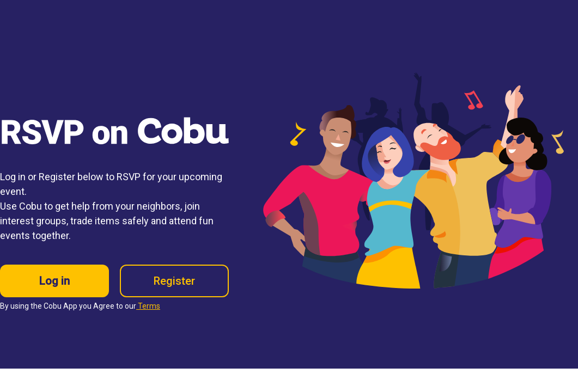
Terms (148, 306)
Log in (54, 281)
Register (174, 281)
